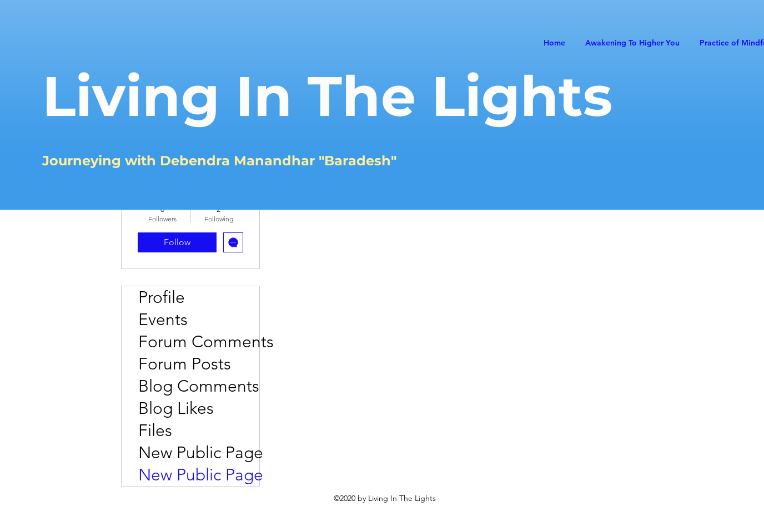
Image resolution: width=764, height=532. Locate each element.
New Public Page (199, 453)
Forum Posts (185, 364)
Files (155, 430)
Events (163, 320)
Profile (162, 297)
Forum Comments (199, 342)
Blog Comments (199, 386)
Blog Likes (176, 408)
